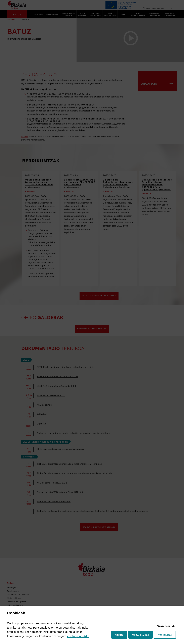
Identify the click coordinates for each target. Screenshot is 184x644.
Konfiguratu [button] (167, 636)
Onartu (121, 636)
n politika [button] (78, 636)
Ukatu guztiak (141, 636)
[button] (173, 626)
